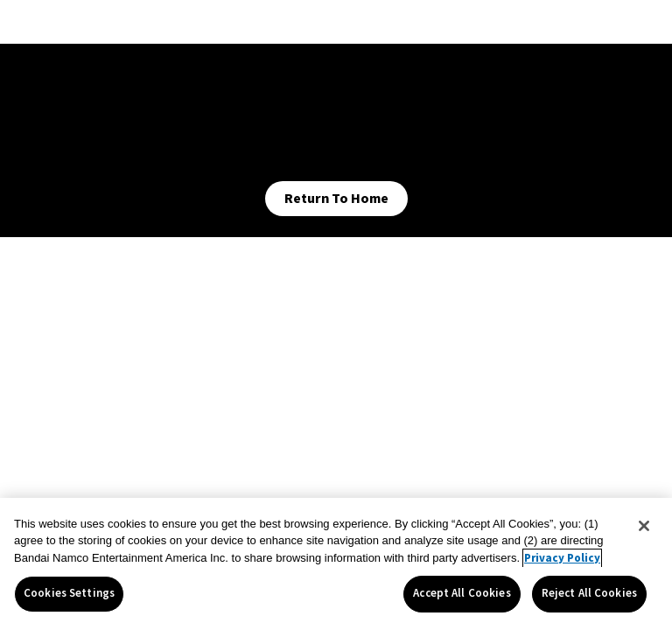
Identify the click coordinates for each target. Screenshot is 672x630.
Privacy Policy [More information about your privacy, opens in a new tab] (562, 558)
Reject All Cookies (589, 593)
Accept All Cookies (462, 593)
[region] (336, 564)
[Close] (644, 526)
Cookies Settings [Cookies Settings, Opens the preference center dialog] (69, 593)
